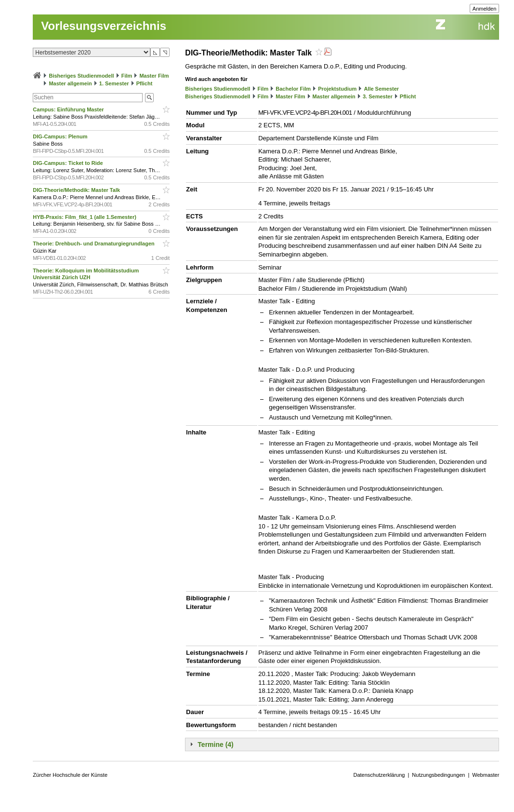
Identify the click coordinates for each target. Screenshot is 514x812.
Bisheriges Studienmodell (81, 76)
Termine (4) (215, 744)
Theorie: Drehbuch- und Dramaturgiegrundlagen (94, 244)
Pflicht (145, 83)
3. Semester (378, 96)
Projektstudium (337, 89)
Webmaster (486, 775)
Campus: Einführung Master (69, 109)
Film (127, 76)
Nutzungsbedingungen (438, 775)
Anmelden (485, 9)
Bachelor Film (293, 89)
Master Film (154, 76)
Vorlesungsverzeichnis (104, 26)
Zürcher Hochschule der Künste (70, 775)
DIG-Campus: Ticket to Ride (68, 163)
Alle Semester (381, 89)
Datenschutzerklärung (379, 775)
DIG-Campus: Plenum (61, 136)
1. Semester (114, 83)
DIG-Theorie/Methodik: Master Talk (77, 190)
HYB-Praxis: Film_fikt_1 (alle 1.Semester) (85, 217)
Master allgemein (70, 83)
